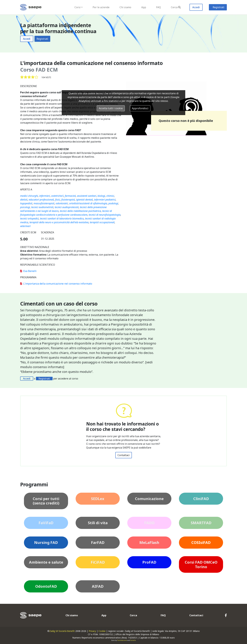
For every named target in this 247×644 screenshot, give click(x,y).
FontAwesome (122, 640)
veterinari (25, 226)
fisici (58, 200)
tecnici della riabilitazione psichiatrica (80, 211)
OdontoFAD (46, 586)
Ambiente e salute (46, 562)
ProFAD (149, 562)
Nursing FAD (46, 542)
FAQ (158, 7)
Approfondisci (140, 108)
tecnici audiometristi (42, 207)
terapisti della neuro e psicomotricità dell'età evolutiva (59, 222)
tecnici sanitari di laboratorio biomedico (62, 219)
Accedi (196, 7)
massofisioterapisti (44, 203)
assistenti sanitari (87, 196)
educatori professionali (41, 200)
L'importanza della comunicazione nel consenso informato (56, 284)
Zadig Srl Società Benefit (62, 631)
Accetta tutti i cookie (111, 108)
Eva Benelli (28, 271)
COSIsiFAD (201, 542)
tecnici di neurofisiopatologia (105, 215)
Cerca (176, 7)
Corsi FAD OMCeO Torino (201, 564)
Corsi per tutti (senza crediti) (46, 501)
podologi (113, 203)
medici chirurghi (29, 196)
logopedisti (26, 203)
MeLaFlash (149, 542)
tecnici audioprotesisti (67, 207)
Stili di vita (98, 523)
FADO (149, 523)
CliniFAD (201, 499)
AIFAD (98, 586)
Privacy (92, 631)
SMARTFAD (201, 523)
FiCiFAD (98, 562)
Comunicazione (149, 499)
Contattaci (124, 455)
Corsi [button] (78, 7)
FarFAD (98, 542)
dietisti (24, 200)
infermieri (45, 196)
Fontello (133, 640)
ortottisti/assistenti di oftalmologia (88, 203)
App (144, 7)
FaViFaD (46, 523)
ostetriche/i (57, 196)
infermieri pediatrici (105, 200)
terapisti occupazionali (102, 222)
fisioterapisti (68, 200)
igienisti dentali (84, 200)
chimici (110, 196)
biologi (101, 196)
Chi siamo (125, 7)
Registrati (218, 7)
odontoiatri (62, 203)
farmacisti (70, 196)
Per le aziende (101, 7)
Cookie (102, 631)
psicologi (25, 207)
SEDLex (98, 499)
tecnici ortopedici (29, 219)
